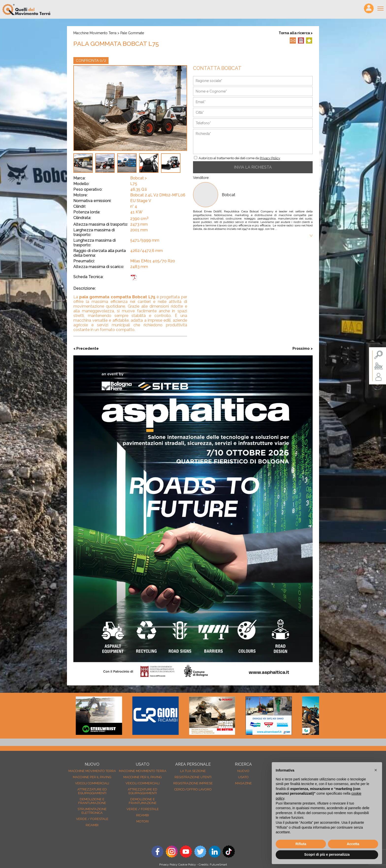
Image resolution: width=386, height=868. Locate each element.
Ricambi (92, 825)
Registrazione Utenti (193, 777)
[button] (376, 770)
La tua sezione (193, 771)
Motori (143, 821)
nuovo (243, 771)
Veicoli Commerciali (92, 783)
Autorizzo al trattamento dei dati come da (239, 158)
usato (243, 777)
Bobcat (229, 195)
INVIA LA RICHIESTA (253, 167)
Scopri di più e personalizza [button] (327, 854)
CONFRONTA (91, 61)
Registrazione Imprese (193, 783)
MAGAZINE (243, 783)
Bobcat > (138, 178)
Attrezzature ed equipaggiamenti (92, 791)
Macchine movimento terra (95, 33)
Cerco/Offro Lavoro (193, 789)
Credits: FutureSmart (213, 865)
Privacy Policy (270, 158)
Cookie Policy (187, 865)
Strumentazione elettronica (92, 811)
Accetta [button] (353, 844)
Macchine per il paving (92, 777)
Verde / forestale (92, 819)
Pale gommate (132, 33)
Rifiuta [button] (301, 844)
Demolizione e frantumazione (92, 801)
